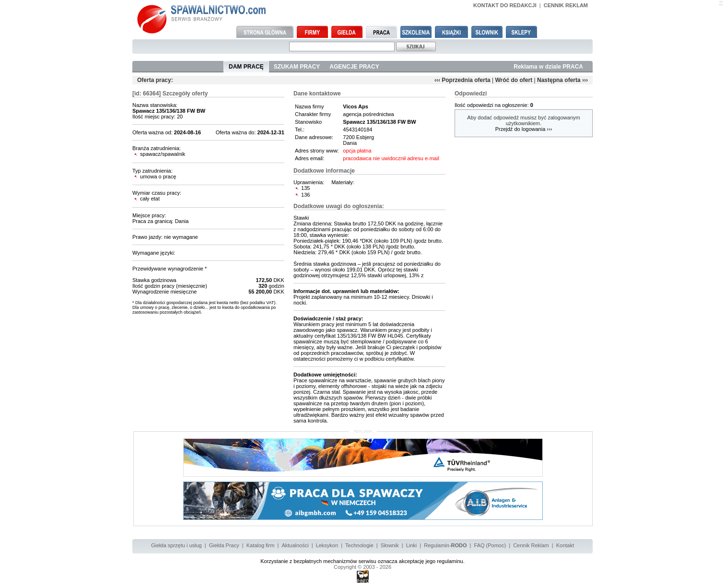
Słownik (390, 545)
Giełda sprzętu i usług (176, 545)
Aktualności (295, 545)
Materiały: (343, 182)
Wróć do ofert (514, 80)
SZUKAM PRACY (297, 67)
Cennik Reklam (531, 545)
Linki (412, 545)
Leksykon (327, 545)
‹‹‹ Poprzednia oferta (462, 80)
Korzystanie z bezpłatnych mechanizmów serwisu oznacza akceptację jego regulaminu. (362, 561)
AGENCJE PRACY (354, 67)
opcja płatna (357, 151)
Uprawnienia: (309, 182)
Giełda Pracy (224, 545)
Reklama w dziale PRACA (548, 67)
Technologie (359, 545)
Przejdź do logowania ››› (524, 129)
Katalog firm (261, 545)
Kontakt (565, 545)
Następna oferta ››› (562, 80)
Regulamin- (445, 545)
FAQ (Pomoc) (490, 545)
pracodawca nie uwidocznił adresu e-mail (391, 158)
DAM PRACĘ (246, 67)
